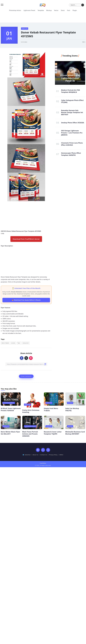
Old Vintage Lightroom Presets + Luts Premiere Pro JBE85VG (72, 133)
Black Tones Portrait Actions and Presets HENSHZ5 (30, 434)
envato (13, 343)
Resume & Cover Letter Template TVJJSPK (53, 433)
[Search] (77, 5)
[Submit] (83, 5)
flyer (19, 343)
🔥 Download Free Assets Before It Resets (26, 300)
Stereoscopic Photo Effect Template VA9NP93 (71, 154)
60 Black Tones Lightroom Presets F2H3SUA (11, 409)
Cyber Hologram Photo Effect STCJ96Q (72, 101)
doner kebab (5, 343)
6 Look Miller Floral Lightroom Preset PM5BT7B (70, 78)
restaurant (26, 343)
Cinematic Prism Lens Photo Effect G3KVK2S (72, 144)
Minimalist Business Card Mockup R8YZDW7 (75, 433)
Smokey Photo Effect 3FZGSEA (73, 123)
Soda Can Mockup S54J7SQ (72, 409)
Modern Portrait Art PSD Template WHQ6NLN (71, 91)
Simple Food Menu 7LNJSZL (51, 409)
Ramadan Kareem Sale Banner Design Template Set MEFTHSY (72, 112)
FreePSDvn (43, 463)
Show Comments (26, 376)
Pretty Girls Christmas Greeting (31, 411)
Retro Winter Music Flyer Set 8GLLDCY (10, 433)
